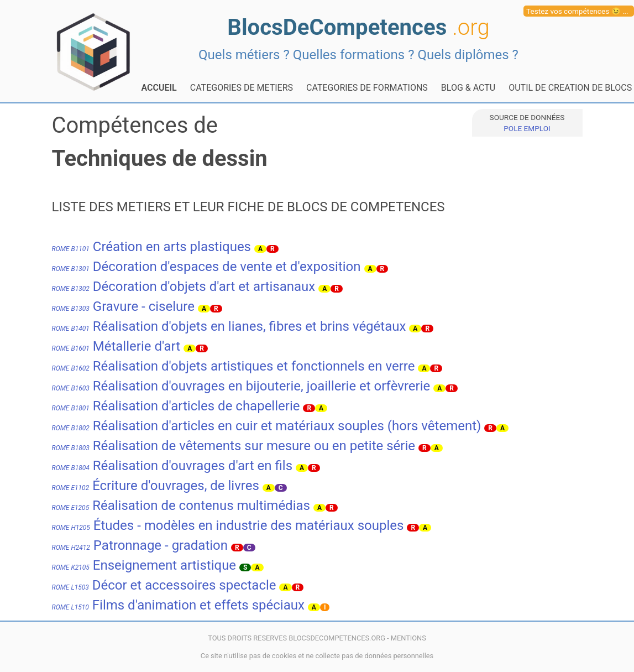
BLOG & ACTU (468, 88)
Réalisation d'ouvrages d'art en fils (172, 466)
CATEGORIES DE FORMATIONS (367, 88)
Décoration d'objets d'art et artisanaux (184, 286)
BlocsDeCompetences (358, 27)
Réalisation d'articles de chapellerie (176, 406)
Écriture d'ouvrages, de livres (156, 486)
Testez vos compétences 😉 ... (577, 11)
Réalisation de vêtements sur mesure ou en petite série (234, 446)
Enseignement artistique (144, 565)
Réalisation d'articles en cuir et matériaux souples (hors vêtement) (267, 426)
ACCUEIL (159, 88)
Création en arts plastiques (152, 247)
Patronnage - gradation (140, 545)
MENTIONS (408, 638)
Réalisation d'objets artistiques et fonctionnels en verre (234, 366)
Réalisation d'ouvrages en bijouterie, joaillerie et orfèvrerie (241, 386)
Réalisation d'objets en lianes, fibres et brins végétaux (229, 326)
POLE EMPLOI (527, 128)
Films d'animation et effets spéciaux (178, 605)
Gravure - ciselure (123, 306)
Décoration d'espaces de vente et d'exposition (206, 267)
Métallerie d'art (116, 346)
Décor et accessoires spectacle (164, 585)
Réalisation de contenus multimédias (181, 506)
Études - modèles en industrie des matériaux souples (228, 525)
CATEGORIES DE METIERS (242, 88)
